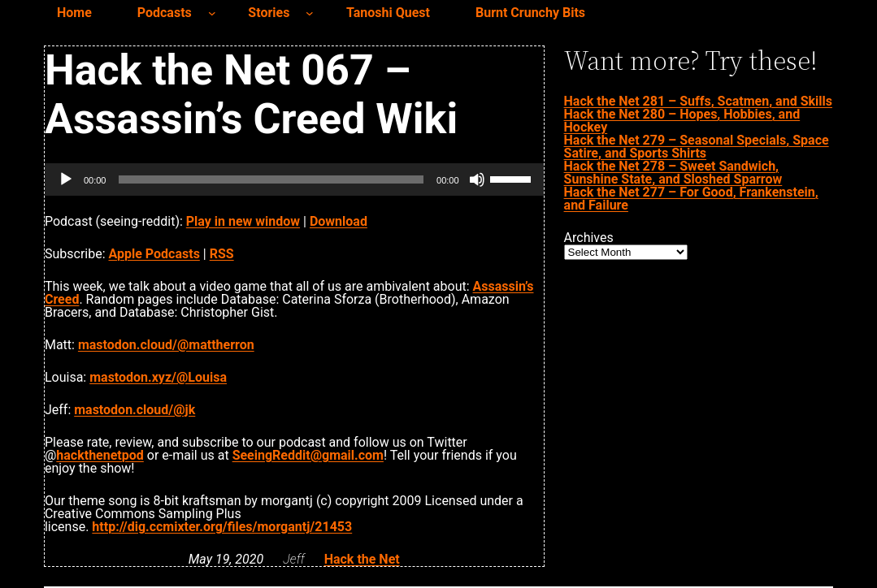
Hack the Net (362, 559)
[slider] (271, 179)
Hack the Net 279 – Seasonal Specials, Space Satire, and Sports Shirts (697, 147)
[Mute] (477, 179)
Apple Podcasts (154, 254)
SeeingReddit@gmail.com (308, 455)
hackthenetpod (100, 455)
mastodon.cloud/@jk (135, 410)
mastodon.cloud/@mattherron (166, 345)
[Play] (66, 179)
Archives (589, 238)
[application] (294, 179)
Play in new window (243, 221)
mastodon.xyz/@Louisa (158, 377)
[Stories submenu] (310, 13)
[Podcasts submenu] (212, 13)
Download (339, 221)
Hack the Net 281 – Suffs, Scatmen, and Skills (698, 101)
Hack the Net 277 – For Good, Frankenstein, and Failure (691, 199)
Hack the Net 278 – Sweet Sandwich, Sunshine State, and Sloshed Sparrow (673, 173)
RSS (222, 254)
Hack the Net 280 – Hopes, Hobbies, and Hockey (682, 121)
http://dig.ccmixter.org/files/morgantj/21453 (222, 527)
